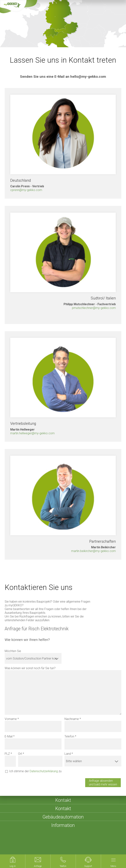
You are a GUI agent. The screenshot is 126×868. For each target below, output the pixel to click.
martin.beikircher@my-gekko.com (93, 551)
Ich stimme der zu (35, 771)
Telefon (69, 736)
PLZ (7, 754)
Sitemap (67, 844)
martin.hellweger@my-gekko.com (32, 433)
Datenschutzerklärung (44, 771)
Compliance (31, 849)
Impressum (50, 844)
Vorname (11, 719)
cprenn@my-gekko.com (26, 190)
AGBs (80, 844)
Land (68, 754)
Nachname (72, 719)
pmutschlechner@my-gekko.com (94, 308)
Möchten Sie (13, 651)
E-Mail (9, 736)
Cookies (14, 849)
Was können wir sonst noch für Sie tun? (30, 668)
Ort (20, 754)
